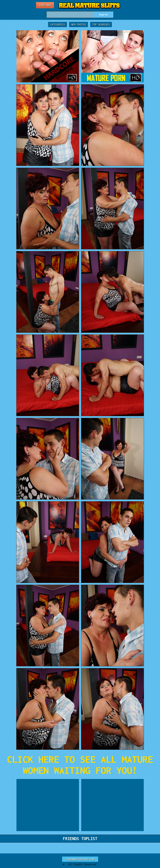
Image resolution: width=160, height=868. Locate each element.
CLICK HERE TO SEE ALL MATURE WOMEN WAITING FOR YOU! (80, 765)
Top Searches (101, 24)
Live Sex (45, 5)
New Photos (79, 24)
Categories (57, 24)
